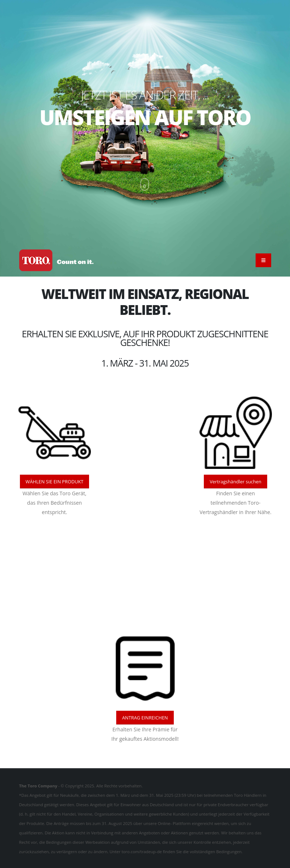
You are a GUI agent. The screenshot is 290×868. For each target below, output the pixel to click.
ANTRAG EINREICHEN (145, 718)
